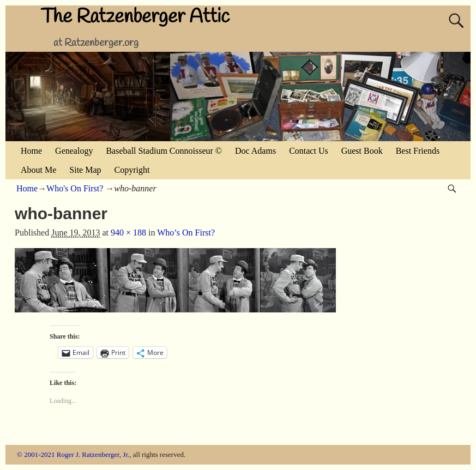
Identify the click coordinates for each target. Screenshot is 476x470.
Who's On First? (75, 188)
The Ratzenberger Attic (135, 17)
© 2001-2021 (36, 454)
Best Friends (418, 151)
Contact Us (309, 151)
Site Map (85, 170)
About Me (38, 170)
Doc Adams (255, 151)
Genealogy (74, 151)
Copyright (132, 170)
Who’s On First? (186, 233)
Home (31, 151)
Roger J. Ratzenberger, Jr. (93, 454)
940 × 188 (128, 233)
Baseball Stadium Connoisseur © (164, 151)
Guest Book (362, 151)
